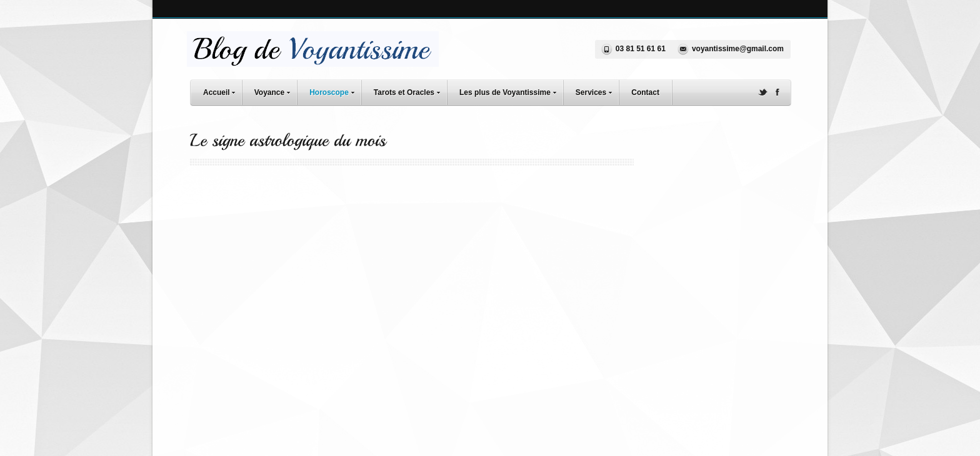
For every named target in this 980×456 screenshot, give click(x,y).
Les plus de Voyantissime (511, 91)
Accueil (222, 91)
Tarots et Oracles (410, 91)
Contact (645, 92)
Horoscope (335, 91)
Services (597, 91)
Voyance (275, 91)
